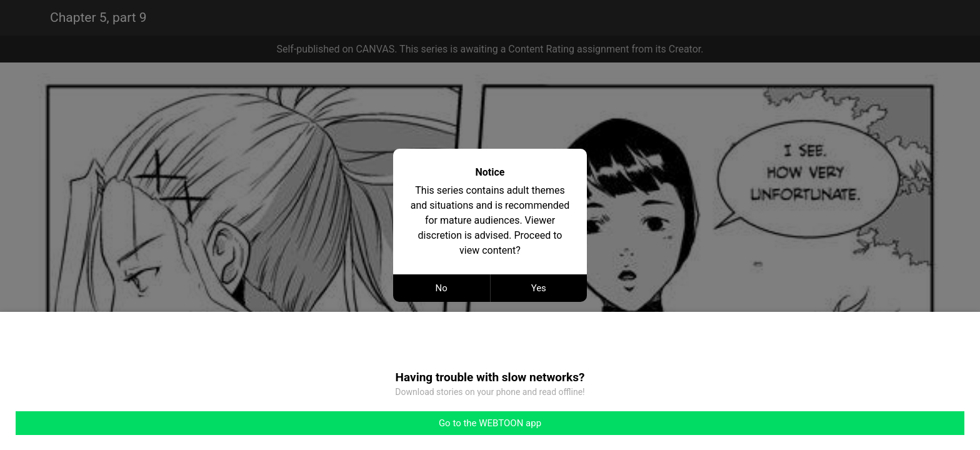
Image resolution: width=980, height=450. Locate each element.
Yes (539, 288)
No (442, 288)
